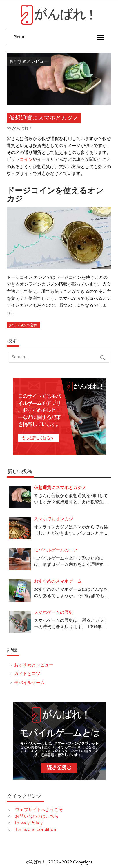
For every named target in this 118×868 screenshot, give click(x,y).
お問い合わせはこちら (37, 816)
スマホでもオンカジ (53, 519)
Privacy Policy (29, 823)
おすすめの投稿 (23, 325)
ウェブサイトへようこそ (39, 810)
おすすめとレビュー (29, 61)
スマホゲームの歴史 (53, 612)
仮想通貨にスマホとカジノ (60, 488)
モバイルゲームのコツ (56, 550)
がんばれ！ (22, 128)
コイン (26, 159)
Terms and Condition (36, 830)
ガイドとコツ (27, 674)
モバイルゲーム (29, 683)
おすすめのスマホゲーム (58, 581)
